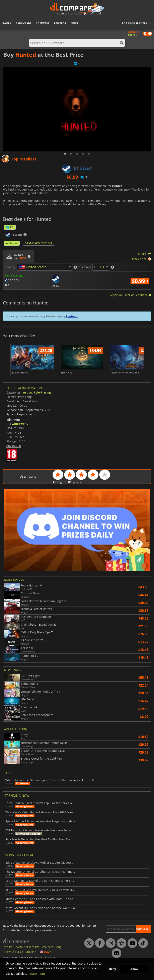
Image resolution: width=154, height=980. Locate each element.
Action (28, 409)
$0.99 (140, 281)
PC (10, 227)
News (74, 23)
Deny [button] (112, 969)
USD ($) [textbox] (100, 267)
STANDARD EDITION (38, 243)
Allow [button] (134, 969)
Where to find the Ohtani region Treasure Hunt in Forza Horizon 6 (50, 797)
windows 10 (20, 441)
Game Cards (23, 23)
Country (10, 267)
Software (43, 23)
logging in (72, 316)
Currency (85, 267)
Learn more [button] (37, 974)
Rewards (60, 23)
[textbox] (33, 267)
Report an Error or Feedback (130, 295)
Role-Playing (42, 409)
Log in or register (135, 23)
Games (7, 23)
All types (12, 243)
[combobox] (45, 267)
